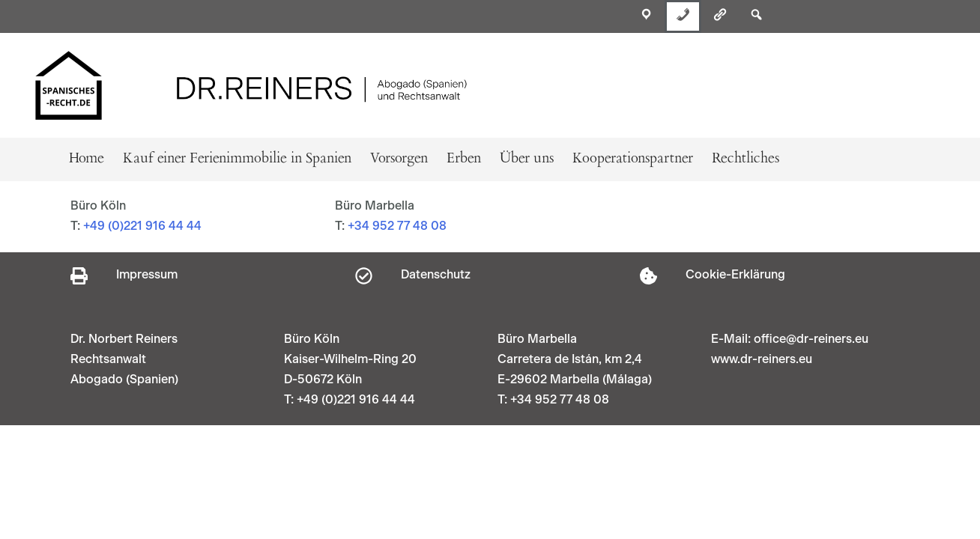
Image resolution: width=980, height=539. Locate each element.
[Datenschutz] (364, 276)
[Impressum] (79, 276)
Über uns (527, 159)
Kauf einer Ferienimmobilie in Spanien (237, 159)
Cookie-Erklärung (735, 275)
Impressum (147, 275)
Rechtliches (745, 159)
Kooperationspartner (633, 159)
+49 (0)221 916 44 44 (142, 226)
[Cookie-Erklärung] (648, 276)
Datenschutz (436, 275)
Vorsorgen (399, 159)
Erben (464, 159)
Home (87, 159)
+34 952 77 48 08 (397, 226)
